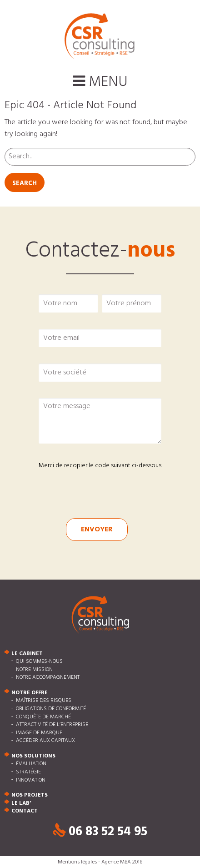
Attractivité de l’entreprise (52, 725)
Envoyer (97, 530)
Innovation (31, 780)
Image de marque (39, 733)
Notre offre (30, 693)
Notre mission (34, 670)
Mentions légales (77, 862)
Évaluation (31, 764)
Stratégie (28, 772)
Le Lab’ (21, 803)
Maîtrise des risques (44, 701)
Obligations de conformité (51, 709)
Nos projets (30, 796)
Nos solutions (33, 756)
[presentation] (92, 487)
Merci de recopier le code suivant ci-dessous (100, 466)
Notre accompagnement (48, 678)
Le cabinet (27, 654)
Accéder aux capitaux (45, 741)
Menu (100, 82)
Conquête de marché (43, 717)
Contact (25, 812)
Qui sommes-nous (39, 661)
